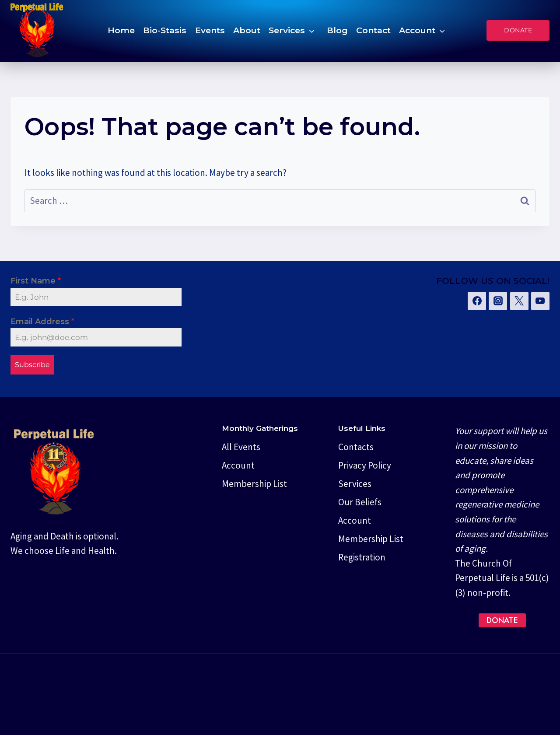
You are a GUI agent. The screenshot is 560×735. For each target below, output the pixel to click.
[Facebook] (477, 301)
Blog (337, 30)
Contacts (356, 446)
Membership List (254, 482)
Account (417, 30)
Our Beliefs (360, 501)
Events (210, 30)
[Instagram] (498, 301)
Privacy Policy (365, 464)
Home (121, 30)
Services (287, 30)
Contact (373, 30)
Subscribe (32, 365)
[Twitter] (519, 301)
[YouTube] (540, 301)
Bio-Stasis (165, 30)
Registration (362, 556)
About (247, 30)
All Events (241, 446)
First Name (36, 281)
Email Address (42, 322)
